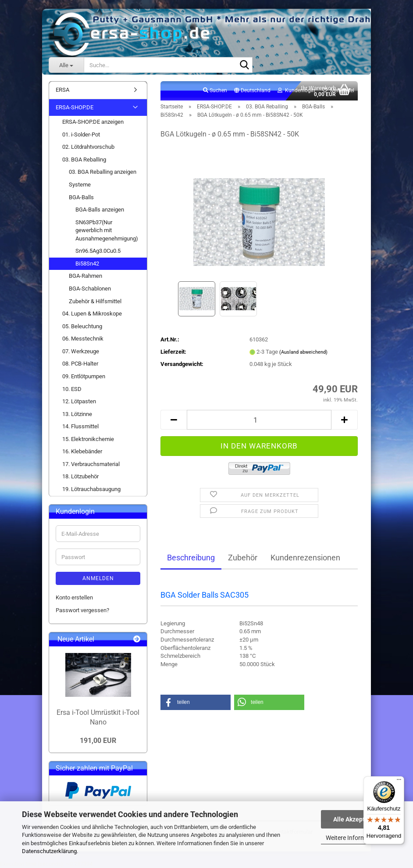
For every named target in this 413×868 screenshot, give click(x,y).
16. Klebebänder (82, 451)
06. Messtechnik (83, 339)
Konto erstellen (74, 597)
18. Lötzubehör (80, 476)
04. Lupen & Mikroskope (92, 314)
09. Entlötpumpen (84, 376)
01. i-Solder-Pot (81, 135)
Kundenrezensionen (305, 558)
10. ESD (72, 389)
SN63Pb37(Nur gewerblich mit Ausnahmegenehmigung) (107, 230)
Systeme (80, 185)
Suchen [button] (215, 90)
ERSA (62, 90)
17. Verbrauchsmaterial (91, 464)
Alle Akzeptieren (356, 819)
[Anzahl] (259, 420)
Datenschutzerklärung (49, 851)
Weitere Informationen (356, 838)
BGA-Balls (81, 197)
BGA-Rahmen (85, 276)
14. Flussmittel (80, 426)
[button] (252, 91)
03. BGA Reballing (84, 160)
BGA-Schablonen (90, 289)
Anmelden (98, 578)
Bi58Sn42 (87, 264)
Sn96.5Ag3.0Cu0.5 (98, 251)
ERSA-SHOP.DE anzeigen (93, 122)
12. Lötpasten (79, 401)
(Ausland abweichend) (303, 352)
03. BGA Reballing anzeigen (103, 172)
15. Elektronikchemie (88, 439)
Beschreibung (191, 558)
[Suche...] (66, 65)
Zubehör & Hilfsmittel (95, 301)
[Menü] (399, 782)
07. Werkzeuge (81, 351)
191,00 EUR (98, 741)
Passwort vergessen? (82, 610)
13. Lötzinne (77, 414)
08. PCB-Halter (80, 364)
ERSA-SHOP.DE (75, 107)
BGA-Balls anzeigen (100, 210)
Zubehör (243, 558)
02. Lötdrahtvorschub (88, 147)
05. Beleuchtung (82, 326)
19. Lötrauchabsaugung (91, 489)
